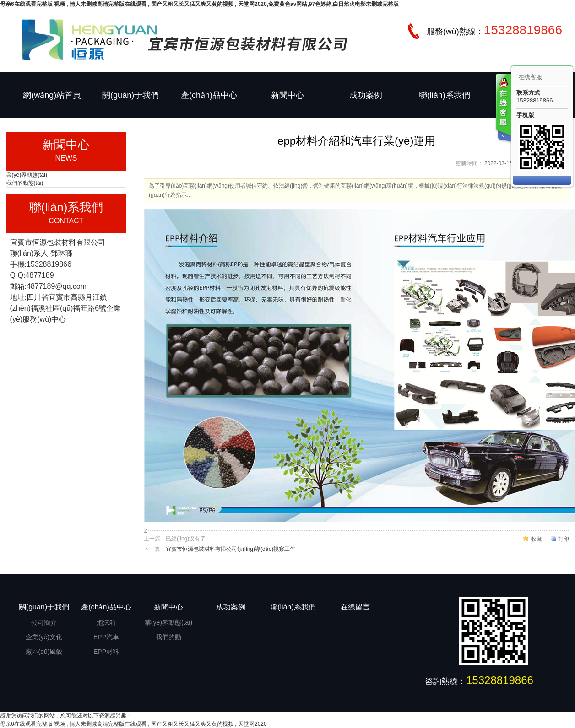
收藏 (537, 539)
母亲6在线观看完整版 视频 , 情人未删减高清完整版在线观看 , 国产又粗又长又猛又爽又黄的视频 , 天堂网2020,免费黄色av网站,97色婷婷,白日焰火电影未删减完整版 (199, 4)
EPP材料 (106, 652)
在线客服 (530, 77)
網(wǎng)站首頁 (52, 95)
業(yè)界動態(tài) (27, 175)
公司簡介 (44, 622)
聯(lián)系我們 (445, 95)
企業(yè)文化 (44, 637)
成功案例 (366, 95)
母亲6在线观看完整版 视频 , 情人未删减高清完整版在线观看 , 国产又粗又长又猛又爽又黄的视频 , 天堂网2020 (133, 724)
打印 (564, 539)
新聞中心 (287, 95)
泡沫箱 (106, 622)
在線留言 (355, 607)
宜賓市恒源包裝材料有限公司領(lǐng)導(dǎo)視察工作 (231, 549)
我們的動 (168, 637)
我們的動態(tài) (25, 183)
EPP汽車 (106, 637)
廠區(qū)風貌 (44, 652)
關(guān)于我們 (130, 95)
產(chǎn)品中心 (209, 95)
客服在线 (503, 109)
